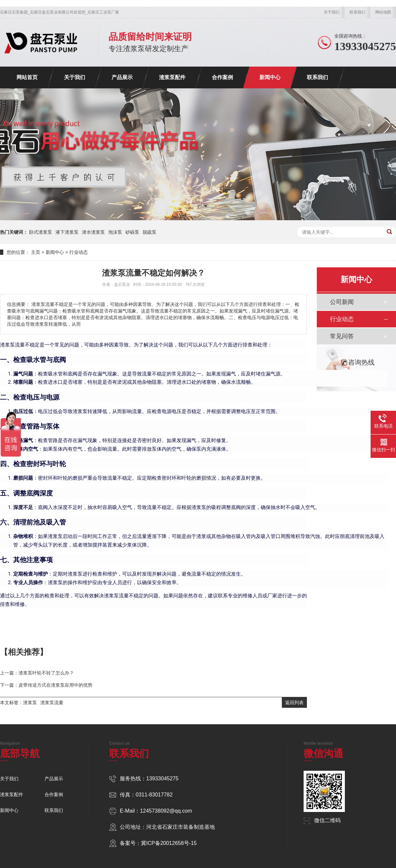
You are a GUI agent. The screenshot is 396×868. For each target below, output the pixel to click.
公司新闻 (342, 302)
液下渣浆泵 (67, 232)
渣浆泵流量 (52, 703)
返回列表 (294, 703)
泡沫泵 (115, 232)
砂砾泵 (132, 232)
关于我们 (332, 12)
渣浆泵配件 (172, 77)
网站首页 (27, 77)
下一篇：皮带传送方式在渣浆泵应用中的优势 (46, 685)
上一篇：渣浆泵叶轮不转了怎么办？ (37, 673)
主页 (36, 252)
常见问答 (342, 336)
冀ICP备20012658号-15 (169, 843)
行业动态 (79, 252)
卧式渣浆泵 (41, 232)
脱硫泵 (149, 232)
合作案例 (222, 77)
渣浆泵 (30, 703)
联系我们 (357, 12)
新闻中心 (270, 77)
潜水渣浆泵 (93, 232)
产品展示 (122, 77)
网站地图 (383, 12)
